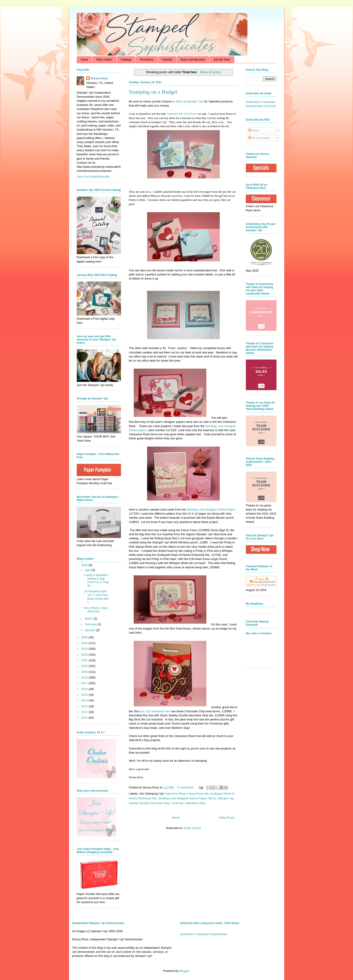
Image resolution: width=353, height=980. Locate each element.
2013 (85, 706)
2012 (85, 712)
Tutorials (167, 60)
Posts (254, 130)
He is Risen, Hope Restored (96, 610)
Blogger (184, 971)
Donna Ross (99, 78)
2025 (85, 637)
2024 (85, 643)
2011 (85, 718)
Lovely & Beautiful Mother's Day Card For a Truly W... (96, 580)
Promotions (147, 60)
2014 (85, 700)
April (88, 570)
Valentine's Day (195, 803)
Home (84, 60)
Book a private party (193, 60)
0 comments (186, 787)
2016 (85, 689)
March (89, 619)
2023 (85, 649)
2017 (85, 683)
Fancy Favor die (198, 794)
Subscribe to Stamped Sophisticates (204, 934)
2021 (85, 660)
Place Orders (104, 60)
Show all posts (210, 72)
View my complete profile (93, 176)
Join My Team (222, 60)
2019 (85, 672)
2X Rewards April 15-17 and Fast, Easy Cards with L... (96, 597)
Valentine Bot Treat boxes (182, 114)
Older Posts (227, 818)
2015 (85, 695)
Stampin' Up (225, 798)
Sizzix (212, 798)
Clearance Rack (175, 794)
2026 (85, 565)
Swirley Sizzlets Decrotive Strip (149, 803)
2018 (85, 677)
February (91, 624)
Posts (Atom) (192, 828)
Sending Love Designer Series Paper (182, 798)
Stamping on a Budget (153, 92)
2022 (85, 655)
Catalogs (126, 60)
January (90, 630)
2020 (85, 666)
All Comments (259, 138)
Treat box (177, 803)
